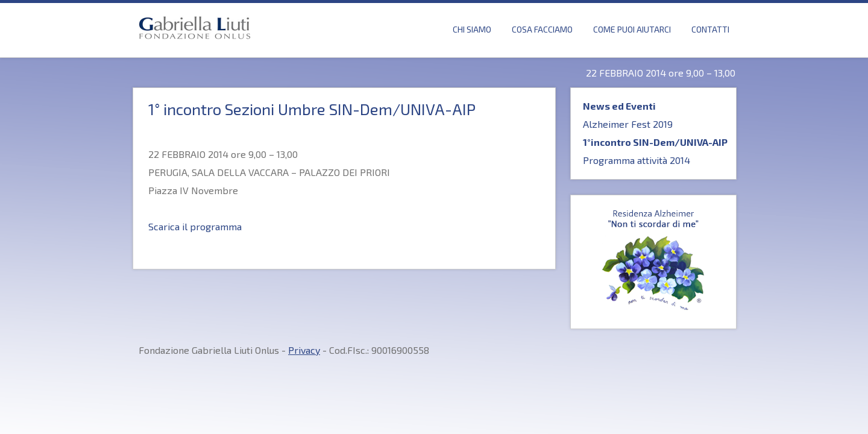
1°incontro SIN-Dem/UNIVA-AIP (655, 142)
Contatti (710, 29)
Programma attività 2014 (637, 160)
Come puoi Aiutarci (632, 29)
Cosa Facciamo (542, 29)
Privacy (304, 350)
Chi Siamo (472, 29)
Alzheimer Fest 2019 (628, 124)
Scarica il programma (195, 226)
